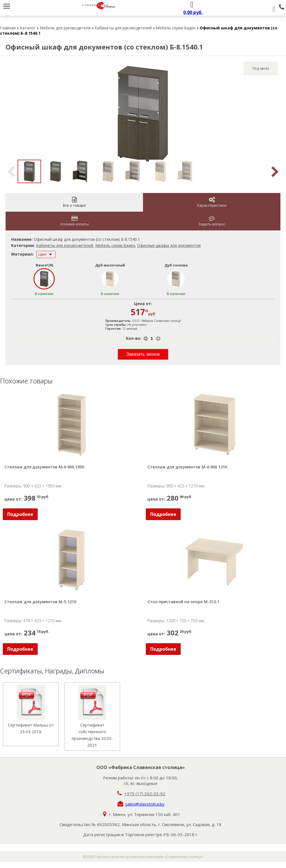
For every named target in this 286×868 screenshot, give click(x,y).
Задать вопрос (212, 221)
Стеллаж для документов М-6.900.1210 (187, 467)
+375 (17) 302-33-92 (145, 794)
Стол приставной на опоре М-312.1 (183, 602)
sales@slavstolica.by (145, 804)
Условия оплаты (74, 221)
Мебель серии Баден (176, 28)
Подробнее (20, 514)
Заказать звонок (143, 354)
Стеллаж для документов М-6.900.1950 (44, 467)
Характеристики (212, 202)
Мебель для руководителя (65, 28)
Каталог (28, 28)
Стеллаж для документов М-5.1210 (40, 602)
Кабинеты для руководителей (123, 28)
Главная (8, 28)
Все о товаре (74, 202)
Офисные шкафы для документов (169, 245)
